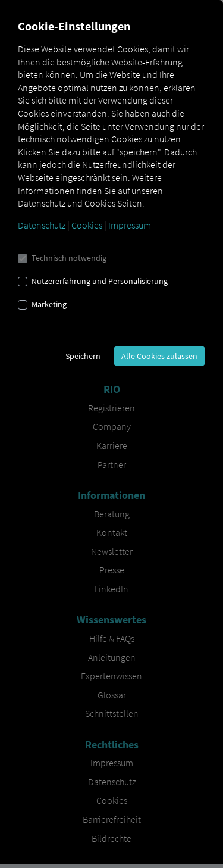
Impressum (130, 225)
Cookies (87, 225)
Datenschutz (42, 225)
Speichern (83, 356)
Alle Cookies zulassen (159, 356)
